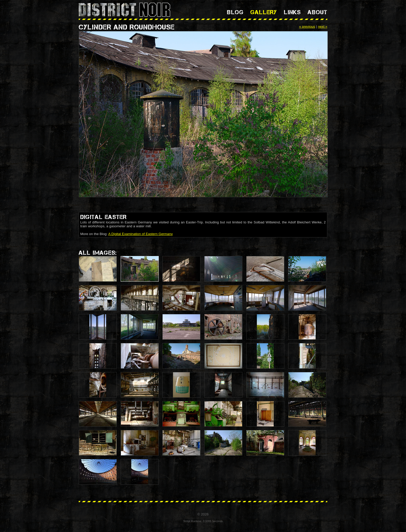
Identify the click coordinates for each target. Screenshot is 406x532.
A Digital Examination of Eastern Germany (140, 234)
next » (323, 27)
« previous (307, 27)
